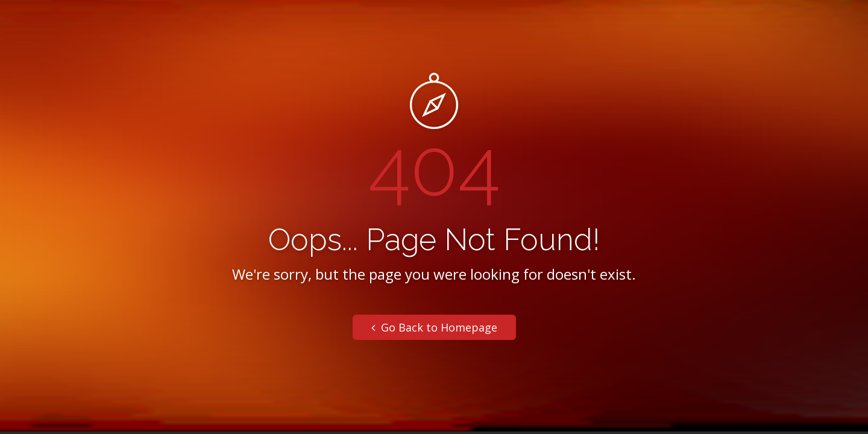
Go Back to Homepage (434, 327)
